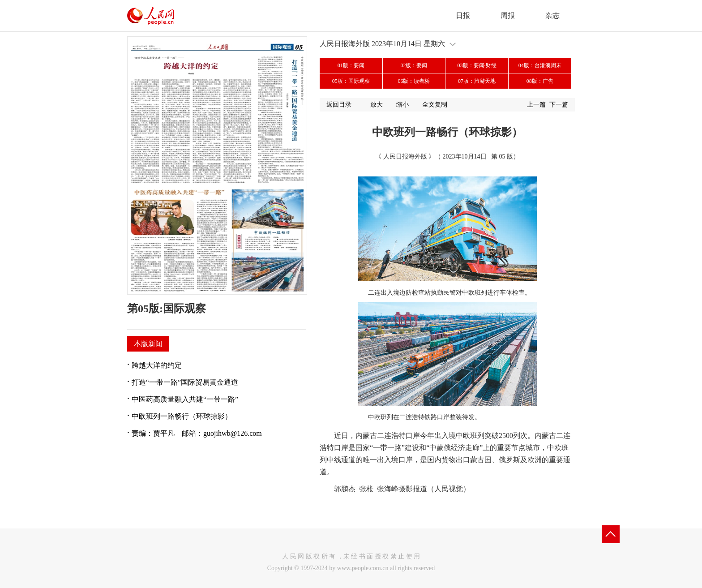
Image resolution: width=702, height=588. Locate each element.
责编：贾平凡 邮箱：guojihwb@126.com (197, 433)
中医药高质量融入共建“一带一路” (185, 399)
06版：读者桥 (414, 81)
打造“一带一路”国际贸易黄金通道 (185, 382)
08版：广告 (540, 81)
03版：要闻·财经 (477, 65)
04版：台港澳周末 (540, 65)
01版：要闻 (351, 65)
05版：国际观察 (351, 81)
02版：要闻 (414, 65)
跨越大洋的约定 (157, 365)
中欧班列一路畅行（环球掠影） (182, 416)
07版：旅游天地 (477, 81)
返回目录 (339, 105)
